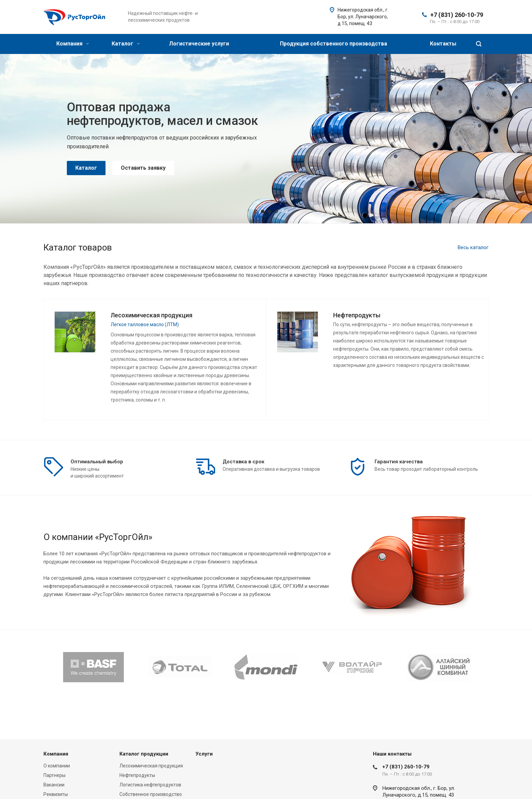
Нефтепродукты (137, 775)
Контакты (443, 44)
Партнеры (54, 775)
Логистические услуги (199, 44)
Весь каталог (473, 247)
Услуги (204, 754)
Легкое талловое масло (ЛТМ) (145, 324)
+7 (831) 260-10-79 (457, 15)
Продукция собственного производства (334, 44)
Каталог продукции (144, 754)
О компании (57, 766)
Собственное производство (151, 794)
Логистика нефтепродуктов (150, 785)
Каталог (126, 44)
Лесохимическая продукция (151, 766)
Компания (73, 44)
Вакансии (54, 785)
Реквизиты (56, 794)
